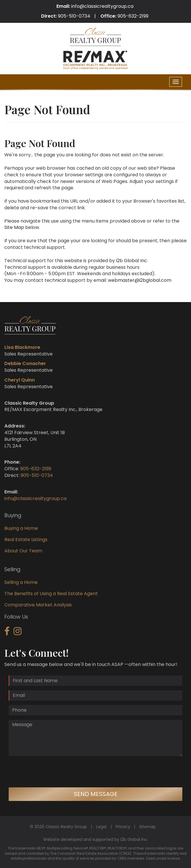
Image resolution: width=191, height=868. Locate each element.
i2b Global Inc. (132, 261)
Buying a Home (21, 528)
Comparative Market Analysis (38, 605)
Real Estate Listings (26, 540)
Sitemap (147, 827)
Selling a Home (21, 582)
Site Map (14, 227)
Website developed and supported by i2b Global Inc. (96, 839)
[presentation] (53, 772)
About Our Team (23, 551)
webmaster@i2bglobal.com (140, 280)
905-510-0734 (74, 16)
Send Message (96, 794)
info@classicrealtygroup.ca (102, 6)
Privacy (123, 827)
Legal (101, 827)
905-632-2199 (133, 16)
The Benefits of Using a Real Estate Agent (51, 594)
